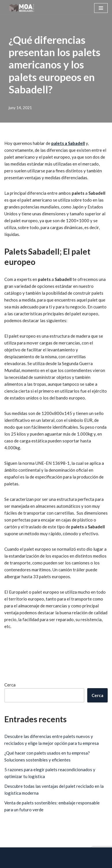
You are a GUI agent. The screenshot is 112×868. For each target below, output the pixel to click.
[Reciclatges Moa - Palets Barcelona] (22, 8)
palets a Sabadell (68, 143)
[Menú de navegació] (101, 8)
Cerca (10, 685)
